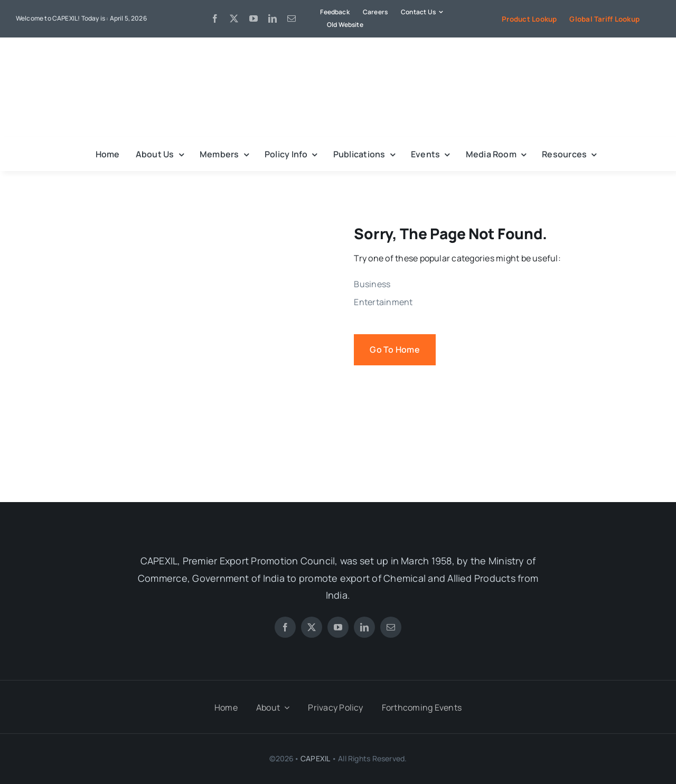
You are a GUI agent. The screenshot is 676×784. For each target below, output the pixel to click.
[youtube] (253, 18)
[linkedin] (273, 18)
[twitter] (234, 18)
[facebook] (215, 18)
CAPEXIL (315, 758)
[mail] (292, 18)
